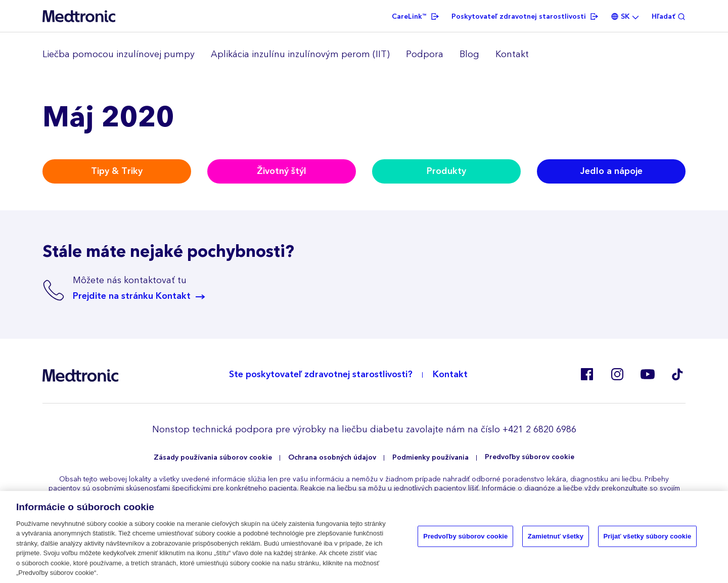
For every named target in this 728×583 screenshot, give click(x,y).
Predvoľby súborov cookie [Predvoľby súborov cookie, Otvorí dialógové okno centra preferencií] (465, 536)
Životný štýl (282, 171)
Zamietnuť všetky (556, 536)
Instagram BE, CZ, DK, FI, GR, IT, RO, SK (617, 374)
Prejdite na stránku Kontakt (132, 296)
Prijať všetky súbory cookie (648, 536)
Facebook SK (586, 374)
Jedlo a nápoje (611, 171)
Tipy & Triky (117, 171)
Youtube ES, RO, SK (647, 374)
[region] (364, 55)
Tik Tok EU (677, 374)
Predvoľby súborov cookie (530, 457)
